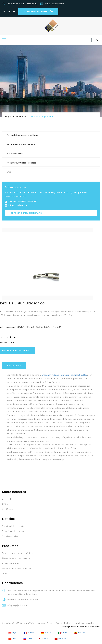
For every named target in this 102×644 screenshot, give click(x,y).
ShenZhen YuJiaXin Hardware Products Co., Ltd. (64, 375)
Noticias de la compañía (14, 526)
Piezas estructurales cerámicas (21, 163)
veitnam (60, 639)
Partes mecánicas (15, 154)
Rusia (28, 639)
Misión (5, 504)
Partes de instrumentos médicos (22, 135)
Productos (21, 117)
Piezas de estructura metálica (21, 145)
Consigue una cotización (38, 12)
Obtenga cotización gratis (26, 213)
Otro (9, 172)
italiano (63, 633)
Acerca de (7, 499)
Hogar (8, 117)
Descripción (14, 365)
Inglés (13, 633)
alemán (46, 633)
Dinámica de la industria (13, 531)
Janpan (43, 639)
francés (29, 633)
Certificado (7, 509)
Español (80, 633)
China (13, 639)
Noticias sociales (10, 536)
